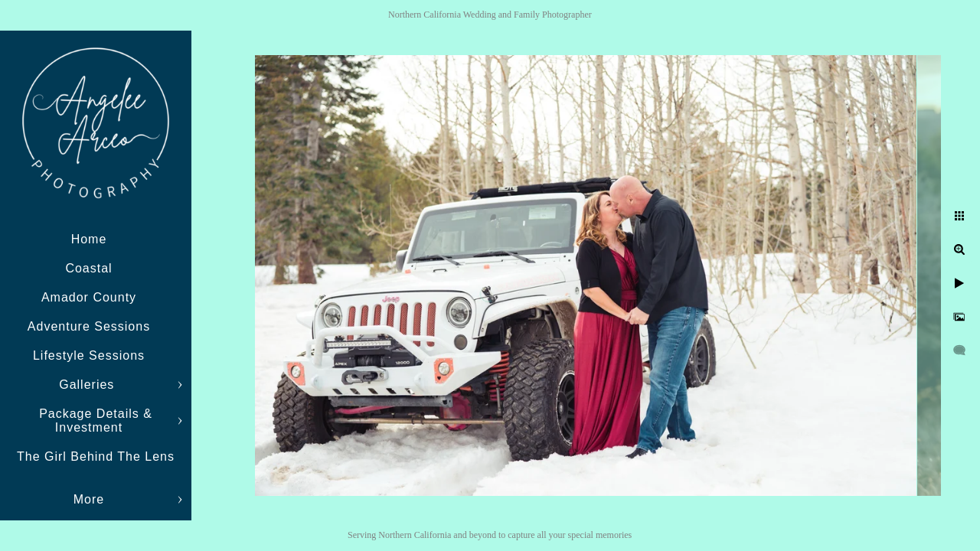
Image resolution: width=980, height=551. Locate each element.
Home (89, 239)
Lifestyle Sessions (89, 355)
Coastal (88, 268)
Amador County (89, 297)
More (89, 499)
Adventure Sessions (89, 326)
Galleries (89, 385)
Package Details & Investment (96, 421)
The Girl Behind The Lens (96, 456)
